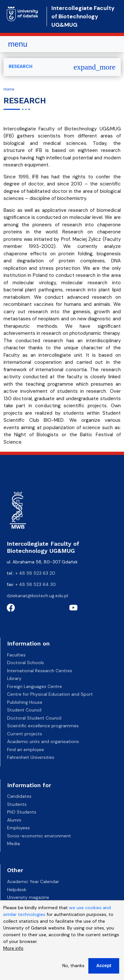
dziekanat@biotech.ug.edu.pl (37, 596)
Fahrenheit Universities (31, 757)
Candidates (19, 796)
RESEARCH (21, 66)
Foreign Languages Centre (35, 686)
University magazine (28, 897)
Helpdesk (17, 890)
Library (14, 678)
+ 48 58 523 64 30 (36, 584)
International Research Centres (40, 671)
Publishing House (25, 702)
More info (13, 950)
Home (9, 89)
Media (13, 843)
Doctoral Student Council (34, 718)
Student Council (24, 710)
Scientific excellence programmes (43, 726)
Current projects (25, 734)
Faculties (16, 655)
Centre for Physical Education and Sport (50, 694)
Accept (104, 967)
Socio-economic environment (39, 836)
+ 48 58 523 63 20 (35, 573)
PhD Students (22, 812)
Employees (18, 828)
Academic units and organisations (43, 741)
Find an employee (26, 749)
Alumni (14, 820)
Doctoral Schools (26, 663)
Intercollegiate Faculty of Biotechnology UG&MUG (83, 17)
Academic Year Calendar (33, 881)
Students (17, 804)
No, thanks (73, 967)
